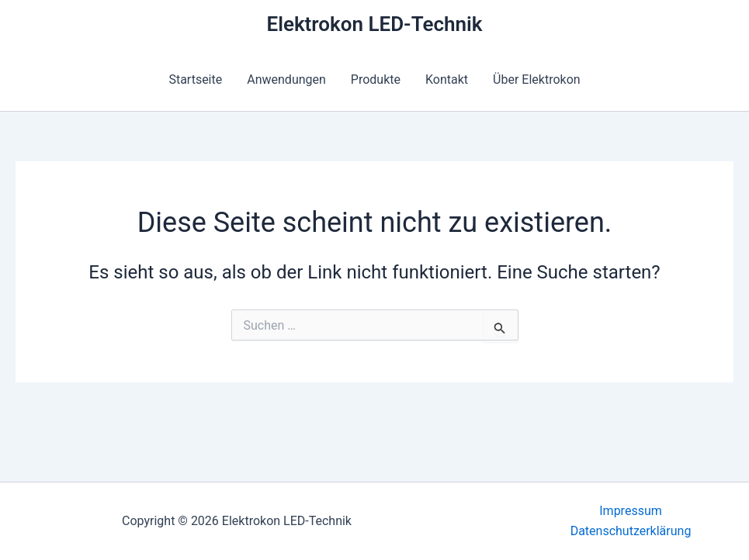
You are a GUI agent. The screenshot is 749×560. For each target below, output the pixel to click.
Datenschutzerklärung (631, 531)
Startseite (195, 80)
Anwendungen (286, 80)
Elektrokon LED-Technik (374, 24)
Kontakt (447, 80)
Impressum (631, 511)
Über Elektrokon (537, 80)
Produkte (376, 80)
